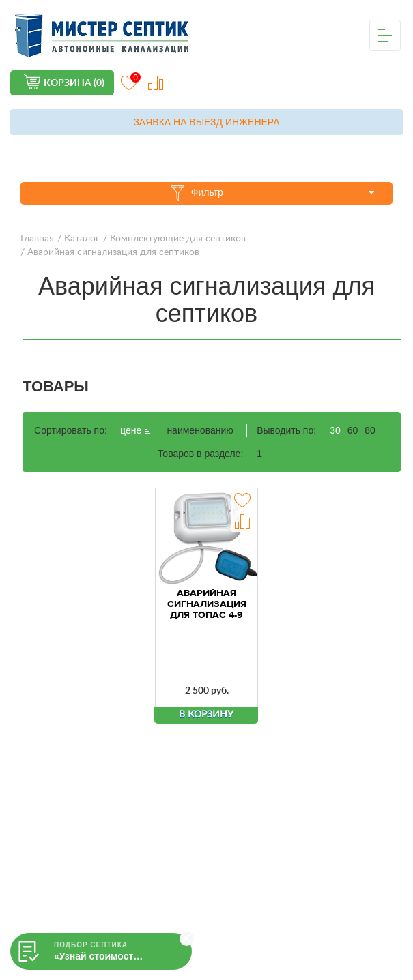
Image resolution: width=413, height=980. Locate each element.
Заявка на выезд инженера (206, 122)
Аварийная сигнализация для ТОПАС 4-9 (207, 604)
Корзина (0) (74, 83)
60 (353, 430)
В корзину (206, 715)
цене (135, 431)
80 (370, 430)
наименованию (200, 430)
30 (335, 430)
